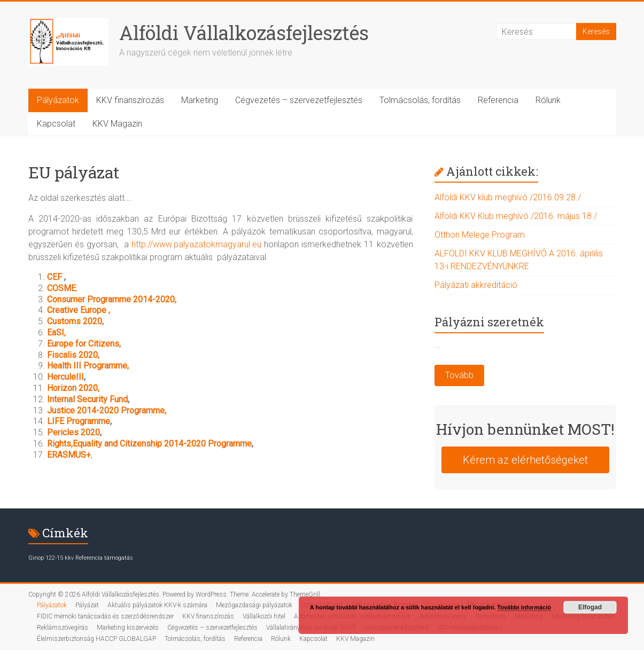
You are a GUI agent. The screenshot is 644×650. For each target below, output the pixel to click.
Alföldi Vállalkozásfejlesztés (244, 33)
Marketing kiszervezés (128, 628)
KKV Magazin (117, 124)
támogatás (119, 558)
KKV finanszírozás (130, 100)
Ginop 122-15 (46, 558)
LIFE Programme (79, 421)
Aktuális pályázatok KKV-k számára (157, 605)
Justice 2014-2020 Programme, (107, 410)
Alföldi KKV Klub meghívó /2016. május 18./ (516, 216)
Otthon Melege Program (480, 235)
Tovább (459, 375)
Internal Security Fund (87, 399)
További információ (524, 607)
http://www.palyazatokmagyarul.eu (196, 244)
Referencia (498, 100)
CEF (56, 277)
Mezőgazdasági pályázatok (254, 605)
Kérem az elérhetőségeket (525, 460)
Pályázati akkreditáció (476, 285)
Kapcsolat (56, 124)
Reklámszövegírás (63, 628)
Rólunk (548, 100)
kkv (69, 558)
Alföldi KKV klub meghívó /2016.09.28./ (508, 197)
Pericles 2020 (73, 432)
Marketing (200, 100)
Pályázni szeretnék (489, 322)
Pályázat (87, 605)
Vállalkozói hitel (264, 616)
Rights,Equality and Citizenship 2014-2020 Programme (149, 444)
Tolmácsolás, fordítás (420, 100)
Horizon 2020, (73, 388)
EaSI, (56, 332)
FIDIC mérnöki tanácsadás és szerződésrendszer (105, 616)
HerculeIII (65, 377)
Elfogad (590, 607)
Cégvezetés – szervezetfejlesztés (299, 100)
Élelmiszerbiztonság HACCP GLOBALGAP (96, 639)
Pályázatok (58, 100)
